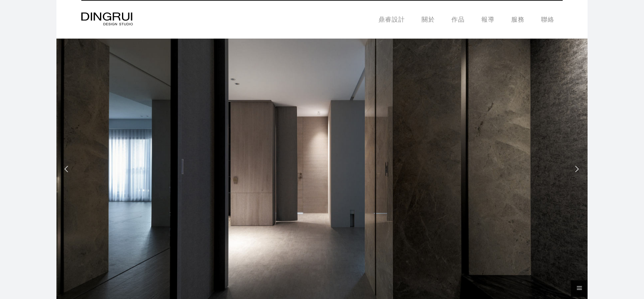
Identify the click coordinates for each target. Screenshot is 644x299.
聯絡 (548, 19)
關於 (428, 19)
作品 (458, 19)
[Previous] (69, 169)
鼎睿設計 (392, 19)
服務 (518, 19)
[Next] (575, 169)
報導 (488, 19)
